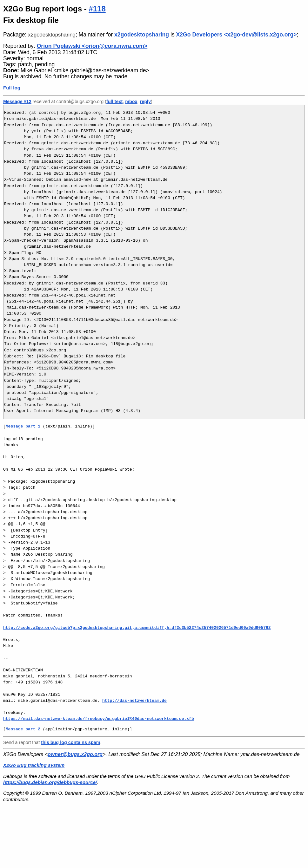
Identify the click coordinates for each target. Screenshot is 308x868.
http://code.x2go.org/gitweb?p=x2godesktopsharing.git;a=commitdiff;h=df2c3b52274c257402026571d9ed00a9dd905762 (137, 628)
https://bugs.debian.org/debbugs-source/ (50, 782)
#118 (97, 9)
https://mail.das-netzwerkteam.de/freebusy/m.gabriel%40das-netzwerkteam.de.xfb (99, 719)
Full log (12, 88)
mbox (131, 101)
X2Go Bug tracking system (34, 765)
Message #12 (17, 101)
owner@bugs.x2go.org (75, 754)
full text (114, 101)
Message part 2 (23, 729)
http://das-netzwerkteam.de (134, 701)
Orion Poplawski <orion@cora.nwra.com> (92, 46)
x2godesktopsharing (52, 35)
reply (145, 101)
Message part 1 (23, 426)
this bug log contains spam (70, 742)
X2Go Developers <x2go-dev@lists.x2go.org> (237, 35)
